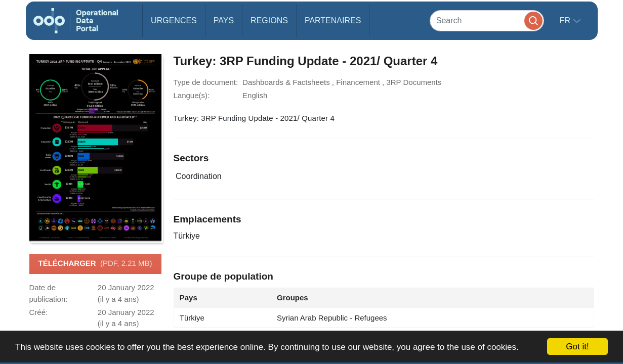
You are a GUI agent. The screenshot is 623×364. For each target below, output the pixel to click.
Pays (224, 20)
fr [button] (566, 20)
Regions (269, 20)
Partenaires (333, 20)
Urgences (174, 20)
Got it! (577, 347)
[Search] (487, 20)
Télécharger (95, 264)
